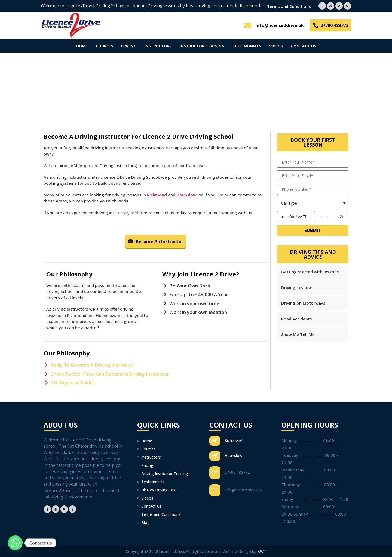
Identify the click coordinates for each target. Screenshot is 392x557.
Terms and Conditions (289, 6)
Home (82, 46)
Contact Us (304, 46)
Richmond (157, 195)
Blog (143, 523)
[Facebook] (322, 6)
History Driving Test (157, 490)
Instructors (158, 46)
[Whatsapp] (15, 543)
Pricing (129, 46)
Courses (104, 46)
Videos (276, 46)
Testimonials (247, 46)
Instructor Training (202, 46)
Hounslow (186, 195)
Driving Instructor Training (163, 473)
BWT (262, 551)
